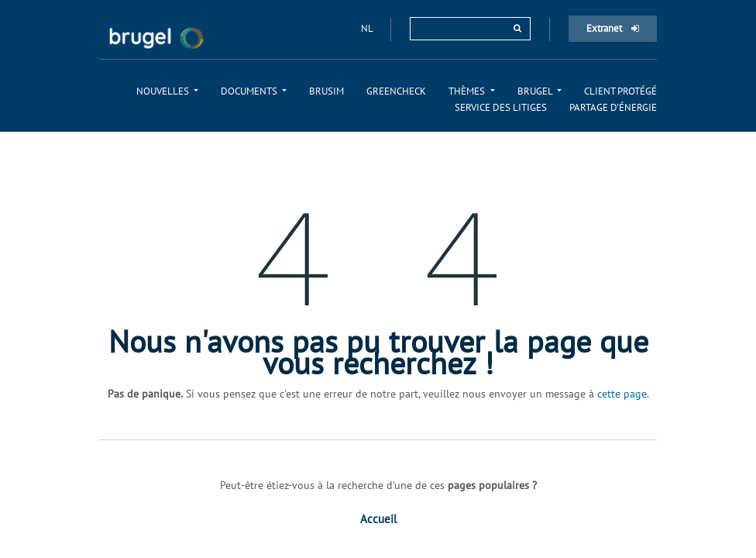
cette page (622, 394)
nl (368, 28)
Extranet (613, 28)
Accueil (378, 519)
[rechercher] (517, 28)
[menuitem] (167, 91)
